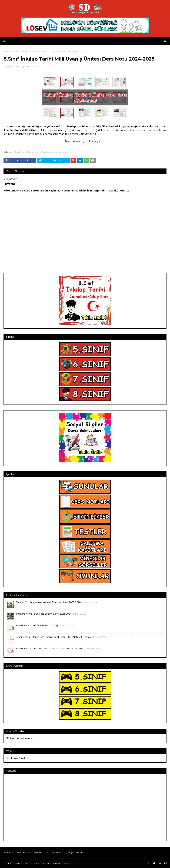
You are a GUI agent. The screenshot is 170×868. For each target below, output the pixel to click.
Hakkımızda (24, 852)
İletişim (38, 852)
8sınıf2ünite (28, 152)
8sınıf (17, 152)
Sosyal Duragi (13, 67)
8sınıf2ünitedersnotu (47, 152)
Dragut (66, 863)
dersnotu (64, 152)
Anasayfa (8, 852)
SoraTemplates (31, 863)
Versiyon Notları (75, 852)
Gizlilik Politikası (54, 852)
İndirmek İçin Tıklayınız (85, 141)
